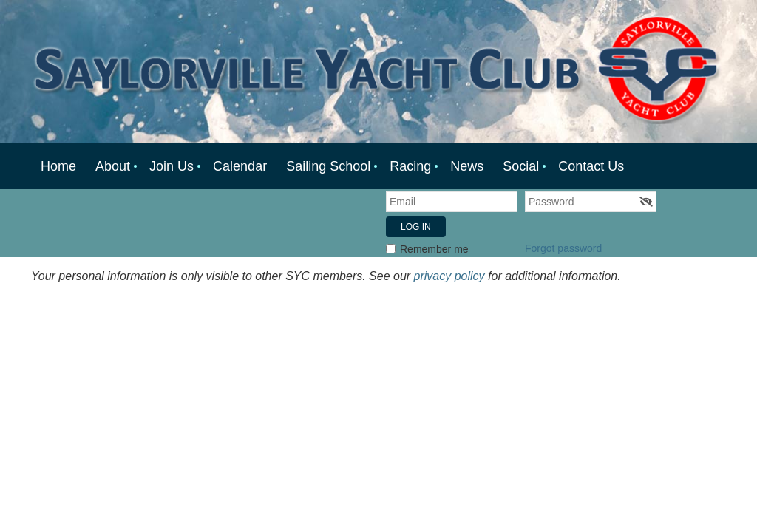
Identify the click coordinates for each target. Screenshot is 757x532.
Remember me (434, 249)
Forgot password (563, 248)
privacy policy (449, 276)
